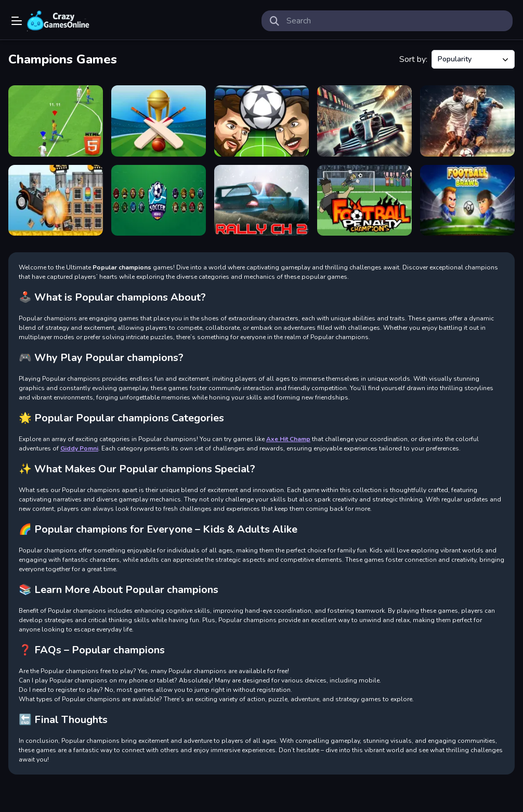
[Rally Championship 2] (261, 201)
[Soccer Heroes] (159, 201)
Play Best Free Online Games (58, 21)
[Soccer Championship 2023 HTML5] (56, 121)
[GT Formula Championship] (364, 121)
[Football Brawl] (467, 201)
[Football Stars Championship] (467, 121)
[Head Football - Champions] (261, 121)
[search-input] (395, 21)
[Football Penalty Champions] (364, 201)
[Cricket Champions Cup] (159, 121)
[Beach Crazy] (56, 201)
